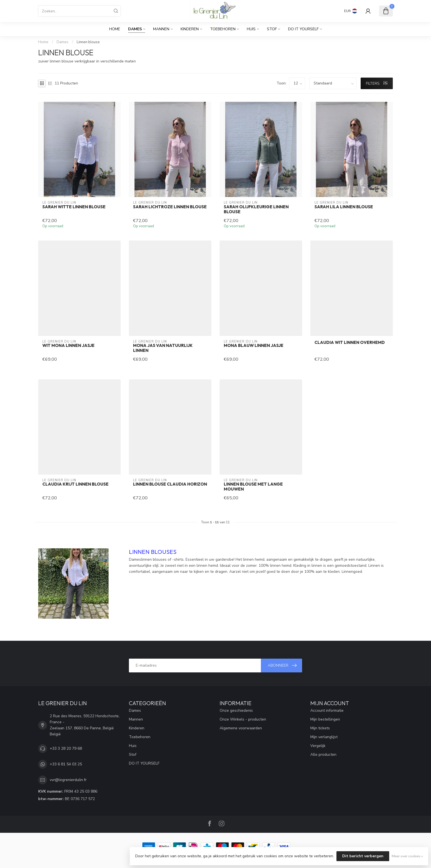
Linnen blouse (88, 42)
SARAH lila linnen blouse (344, 207)
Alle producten (323, 755)
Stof (272, 29)
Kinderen (190, 29)
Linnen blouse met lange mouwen (253, 487)
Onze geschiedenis (236, 710)
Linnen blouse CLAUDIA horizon (170, 484)
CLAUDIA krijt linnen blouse (75, 484)
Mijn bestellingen (325, 719)
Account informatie (327, 710)
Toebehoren (223, 29)
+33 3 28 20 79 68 (66, 748)
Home (115, 29)
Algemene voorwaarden (241, 728)
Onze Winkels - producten (243, 719)
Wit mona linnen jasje (68, 346)
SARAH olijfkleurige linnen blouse (256, 209)
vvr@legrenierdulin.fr (68, 780)
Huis (251, 29)
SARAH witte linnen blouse (74, 207)
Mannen (161, 29)
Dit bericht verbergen (363, 856)
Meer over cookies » (407, 856)
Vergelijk (318, 746)
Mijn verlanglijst (324, 737)
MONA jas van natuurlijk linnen (163, 348)
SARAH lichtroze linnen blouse (170, 207)
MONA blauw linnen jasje (254, 346)
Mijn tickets (320, 728)
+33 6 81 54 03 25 (66, 764)
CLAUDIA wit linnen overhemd (350, 343)
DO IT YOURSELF (303, 29)
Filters (377, 83)
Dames (135, 29)
